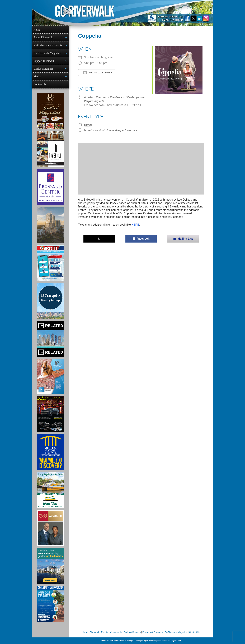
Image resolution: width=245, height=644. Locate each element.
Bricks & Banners (43, 69)
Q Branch (177, 641)
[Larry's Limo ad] (50, 414)
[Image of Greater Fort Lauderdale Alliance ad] (50, 566)
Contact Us (40, 84)
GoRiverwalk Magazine (176, 632)
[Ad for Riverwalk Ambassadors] (50, 604)
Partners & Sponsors (153, 632)
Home (37, 30)
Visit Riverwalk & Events (48, 45)
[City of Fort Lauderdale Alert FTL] (50, 263)
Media (37, 76)
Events (104, 632)
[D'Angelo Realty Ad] (50, 301)
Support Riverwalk (44, 61)
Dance (88, 125)
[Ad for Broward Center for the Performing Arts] (50, 187)
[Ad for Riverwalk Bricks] (50, 376)
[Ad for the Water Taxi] (50, 490)
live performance (126, 130)
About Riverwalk (43, 37)
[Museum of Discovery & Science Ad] (50, 452)
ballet (88, 130)
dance (110, 130)
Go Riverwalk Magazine (47, 53)
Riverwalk (94, 632)
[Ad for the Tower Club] (50, 149)
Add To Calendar (97, 73)
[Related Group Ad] (50, 339)
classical (99, 130)
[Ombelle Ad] (50, 225)
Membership (116, 632)
